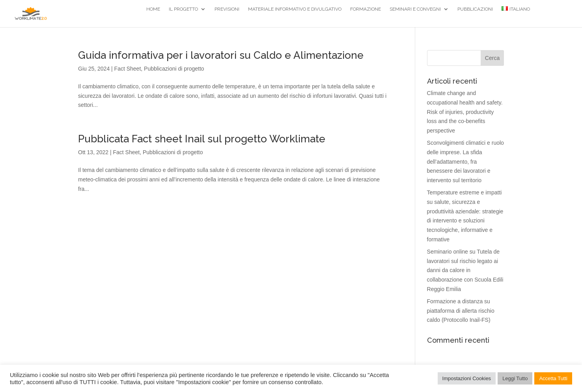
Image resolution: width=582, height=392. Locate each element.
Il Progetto (183, 9)
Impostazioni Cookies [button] (467, 378)
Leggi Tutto (515, 378)
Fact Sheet (128, 69)
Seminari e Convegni (415, 9)
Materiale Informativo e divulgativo (295, 9)
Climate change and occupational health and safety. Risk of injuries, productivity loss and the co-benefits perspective (465, 112)
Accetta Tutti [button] (553, 378)
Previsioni (227, 9)
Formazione (366, 9)
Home (153, 9)
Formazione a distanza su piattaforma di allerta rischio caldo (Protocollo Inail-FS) (461, 311)
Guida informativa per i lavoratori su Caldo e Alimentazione (221, 55)
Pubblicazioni (475, 9)
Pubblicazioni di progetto (174, 69)
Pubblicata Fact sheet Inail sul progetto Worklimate (202, 139)
